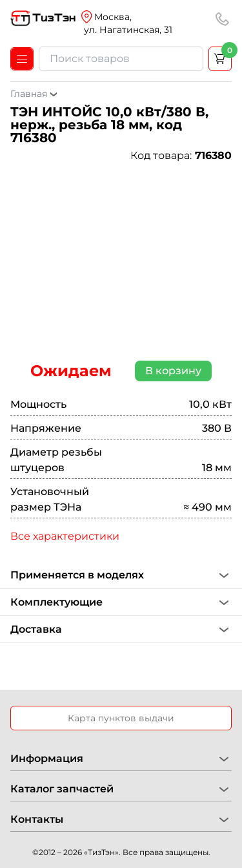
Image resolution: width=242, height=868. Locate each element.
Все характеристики (65, 536)
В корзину (173, 371)
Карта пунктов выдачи (121, 718)
